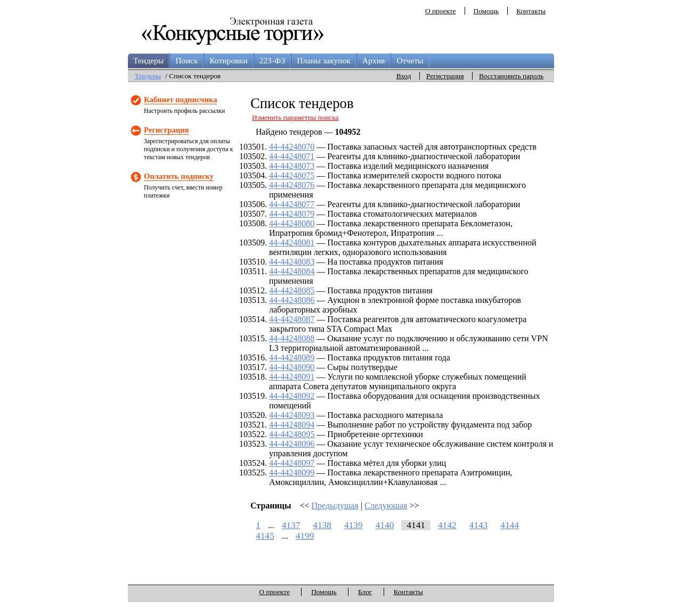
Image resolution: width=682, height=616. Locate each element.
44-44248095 (292, 434)
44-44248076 (292, 185)
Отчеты (410, 60)
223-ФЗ (273, 60)
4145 (265, 536)
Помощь (486, 11)
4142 (447, 525)
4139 (354, 525)
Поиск (186, 60)
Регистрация (445, 76)
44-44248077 (292, 204)
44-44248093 (292, 415)
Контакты (531, 11)
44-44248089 (292, 358)
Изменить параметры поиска (295, 117)
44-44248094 (292, 425)
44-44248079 (292, 214)
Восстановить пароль (511, 76)
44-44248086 (292, 300)
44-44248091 (292, 377)
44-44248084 (292, 271)
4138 (322, 525)
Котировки (228, 60)
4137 (291, 525)
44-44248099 (292, 473)
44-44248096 (292, 444)
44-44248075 (292, 175)
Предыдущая (335, 506)
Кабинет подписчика (180, 100)
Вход (404, 76)
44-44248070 (292, 147)
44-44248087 (292, 319)
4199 (305, 536)
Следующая (386, 506)
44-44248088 (292, 338)
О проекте (441, 11)
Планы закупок (324, 60)
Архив (374, 60)
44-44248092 (292, 396)
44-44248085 (292, 290)
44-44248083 (292, 262)
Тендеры (148, 60)
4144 (510, 525)
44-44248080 (292, 223)
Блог (365, 592)
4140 (385, 525)
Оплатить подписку (179, 176)
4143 (479, 525)
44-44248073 (292, 166)
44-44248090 (292, 367)
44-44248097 (292, 463)
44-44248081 (292, 243)
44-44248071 (292, 156)
